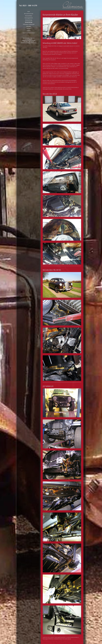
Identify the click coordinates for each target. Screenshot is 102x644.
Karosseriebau (29, 16)
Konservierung (29, 22)
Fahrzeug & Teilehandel (29, 24)
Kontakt (29, 29)
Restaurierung (29, 20)
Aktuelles (29, 26)
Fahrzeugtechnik (29, 18)
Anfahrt (29, 31)
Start (29, 11)
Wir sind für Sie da (29, 14)
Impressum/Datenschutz (29, 33)
